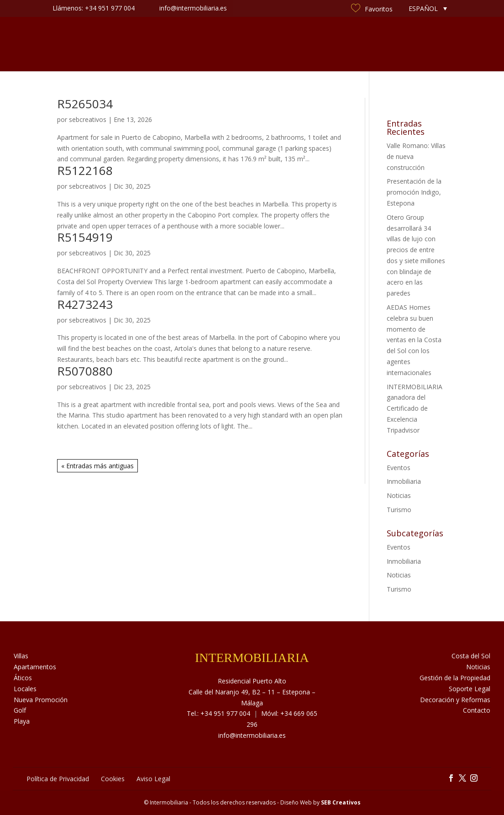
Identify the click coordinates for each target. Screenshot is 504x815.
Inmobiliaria (404, 481)
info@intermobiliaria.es (252, 735)
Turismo (399, 510)
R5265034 (85, 104)
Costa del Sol (369, 44)
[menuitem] (428, 8)
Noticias (318, 44)
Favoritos (372, 9)
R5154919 (85, 237)
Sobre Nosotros (141, 44)
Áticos (23, 678)
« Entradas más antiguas (97, 466)
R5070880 (85, 371)
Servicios (198, 44)
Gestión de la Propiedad (455, 678)
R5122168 (85, 170)
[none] (428, 8)
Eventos (399, 468)
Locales (25, 689)
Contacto (422, 44)
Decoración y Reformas (455, 700)
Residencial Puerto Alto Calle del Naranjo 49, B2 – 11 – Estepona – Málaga (252, 692)
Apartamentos (35, 667)
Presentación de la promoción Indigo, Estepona (414, 192)
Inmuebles (82, 44)
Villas (21, 656)
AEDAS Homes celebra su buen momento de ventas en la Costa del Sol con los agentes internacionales (414, 340)
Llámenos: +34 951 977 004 (94, 8)
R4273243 (85, 304)
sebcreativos (88, 119)
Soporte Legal (470, 689)
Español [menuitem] (423, 8)
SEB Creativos (341, 802)
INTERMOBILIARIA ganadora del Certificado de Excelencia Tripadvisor (415, 408)
